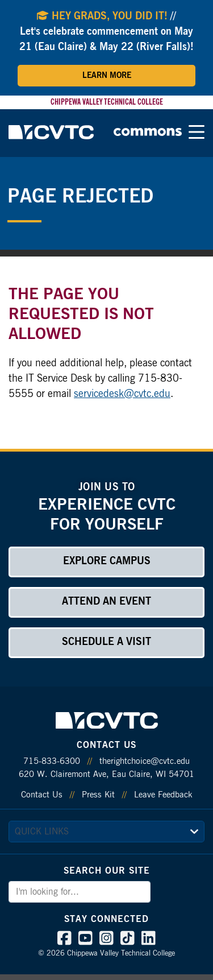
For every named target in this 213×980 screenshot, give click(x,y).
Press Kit (98, 795)
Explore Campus (107, 561)
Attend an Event (106, 602)
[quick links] (106, 832)
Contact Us (42, 795)
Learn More (107, 76)
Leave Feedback (163, 795)
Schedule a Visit (106, 642)
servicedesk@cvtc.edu (122, 394)
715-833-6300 (52, 761)
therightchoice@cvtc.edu (145, 761)
